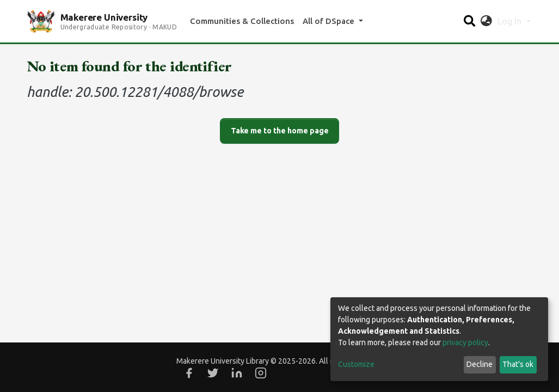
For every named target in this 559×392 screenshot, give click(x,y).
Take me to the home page (280, 131)
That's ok (518, 364)
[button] (486, 21)
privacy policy (465, 342)
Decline (480, 364)
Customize (356, 364)
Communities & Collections (242, 21)
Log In (511, 21)
